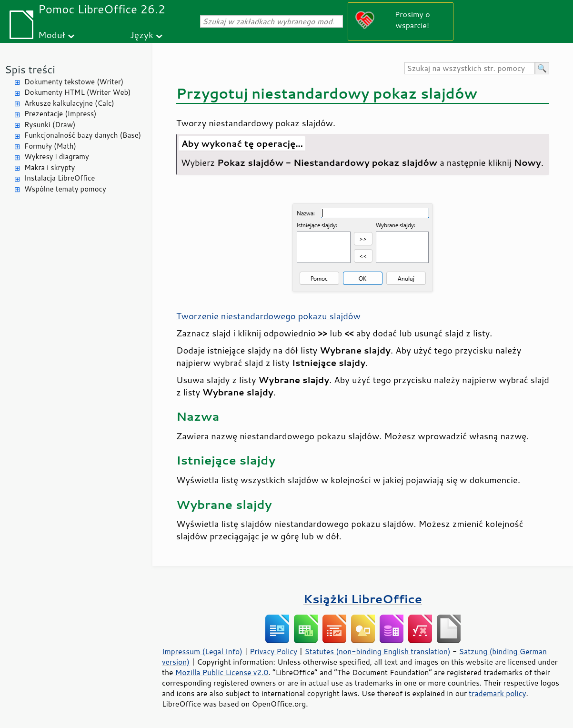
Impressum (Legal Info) (202, 651)
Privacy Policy (273, 651)
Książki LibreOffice (363, 599)
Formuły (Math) (50, 146)
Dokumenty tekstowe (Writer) (74, 82)
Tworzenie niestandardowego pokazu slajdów (268, 316)
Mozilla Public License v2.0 (222, 672)
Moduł (52, 35)
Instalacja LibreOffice (60, 178)
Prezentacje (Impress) (60, 114)
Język (142, 35)
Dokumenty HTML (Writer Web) (78, 92)
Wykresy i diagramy (57, 157)
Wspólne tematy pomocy (65, 189)
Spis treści (30, 69)
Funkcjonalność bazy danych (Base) (83, 135)
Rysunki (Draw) (50, 125)
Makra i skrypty (50, 167)
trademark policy (497, 693)
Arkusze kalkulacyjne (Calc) (69, 103)
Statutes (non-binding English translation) (377, 651)
